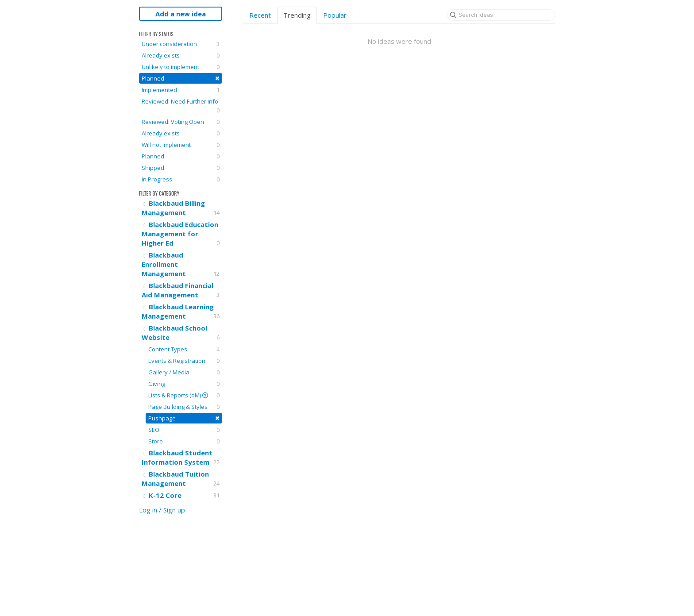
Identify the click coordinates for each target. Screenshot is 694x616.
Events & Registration (184, 361)
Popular (335, 15)
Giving (184, 384)
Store (184, 441)
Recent (260, 15)
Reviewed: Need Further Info (181, 106)
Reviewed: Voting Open (181, 122)
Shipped (181, 168)
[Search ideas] (501, 15)
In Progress (181, 179)
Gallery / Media (184, 372)
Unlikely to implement (181, 67)
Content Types (184, 349)
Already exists (181, 55)
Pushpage (184, 418)
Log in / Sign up (162, 510)
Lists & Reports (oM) (184, 395)
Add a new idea (181, 14)
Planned (181, 78)
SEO (184, 430)
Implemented (181, 90)
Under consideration (181, 44)
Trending (297, 15)
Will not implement (181, 145)
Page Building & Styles (184, 407)
